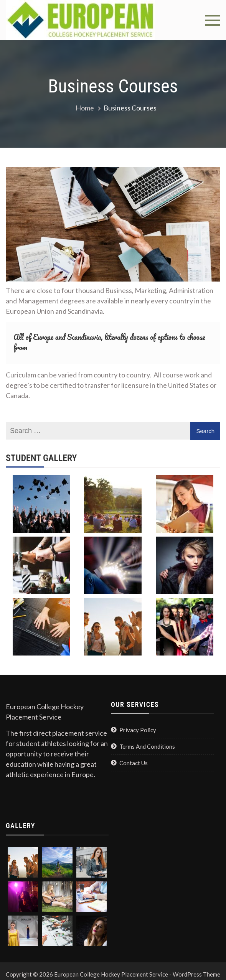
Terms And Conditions (147, 746)
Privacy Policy (138, 730)
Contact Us (134, 763)
